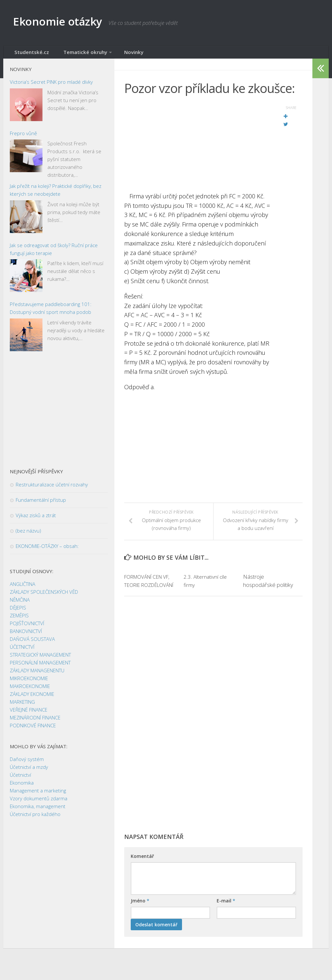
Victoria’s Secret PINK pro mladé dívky (51, 85)
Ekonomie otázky (67, 23)
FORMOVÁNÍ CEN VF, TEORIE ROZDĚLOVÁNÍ (146, 589)
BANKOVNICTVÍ (26, 635)
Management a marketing (38, 794)
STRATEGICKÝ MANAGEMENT (40, 658)
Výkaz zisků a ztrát (36, 519)
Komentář (142, 868)
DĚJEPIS (18, 611)
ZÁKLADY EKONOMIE (32, 698)
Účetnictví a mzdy (29, 771)
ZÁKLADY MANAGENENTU (37, 674)
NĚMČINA (20, 603)
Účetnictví (20, 778)
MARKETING (22, 705)
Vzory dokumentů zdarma (39, 802)
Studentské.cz (29, 54)
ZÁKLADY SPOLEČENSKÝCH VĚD (44, 595)
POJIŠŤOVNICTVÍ (27, 627)
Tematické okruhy (74, 54)
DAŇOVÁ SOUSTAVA (32, 643)
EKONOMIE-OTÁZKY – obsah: (47, 550)
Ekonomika (22, 786)
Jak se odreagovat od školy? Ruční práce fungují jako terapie (54, 253)
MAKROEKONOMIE (30, 690)
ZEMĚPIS (19, 619)
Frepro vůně (23, 137)
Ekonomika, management (38, 810)
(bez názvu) (28, 534)
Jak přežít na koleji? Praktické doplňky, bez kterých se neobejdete (56, 193)
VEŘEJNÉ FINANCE (29, 713)
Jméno (140, 913)
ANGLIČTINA (23, 588)
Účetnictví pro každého (35, 818)
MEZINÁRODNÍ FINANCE (35, 721)
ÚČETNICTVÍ (22, 650)
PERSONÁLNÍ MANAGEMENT (40, 666)
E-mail (226, 913)
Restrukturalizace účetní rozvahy (52, 488)
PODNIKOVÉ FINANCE (33, 729)
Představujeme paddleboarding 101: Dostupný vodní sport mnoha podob (51, 312)
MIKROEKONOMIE (29, 682)
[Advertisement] (197, 149)
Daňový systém (27, 763)
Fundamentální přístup (41, 503)
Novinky (117, 54)
